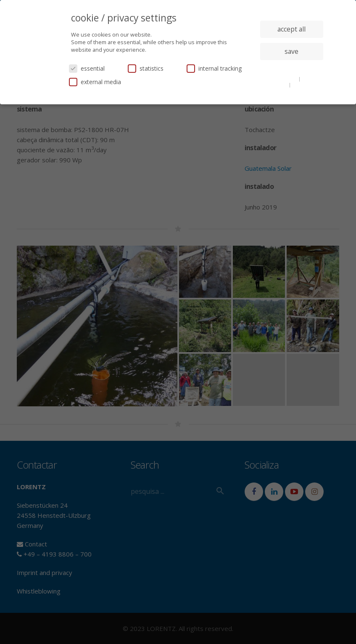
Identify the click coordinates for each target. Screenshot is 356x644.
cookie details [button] (282, 79)
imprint (301, 85)
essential (87, 68)
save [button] (291, 51)
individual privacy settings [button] (291, 68)
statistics (146, 68)
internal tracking (214, 68)
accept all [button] (291, 29)
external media (95, 82)
